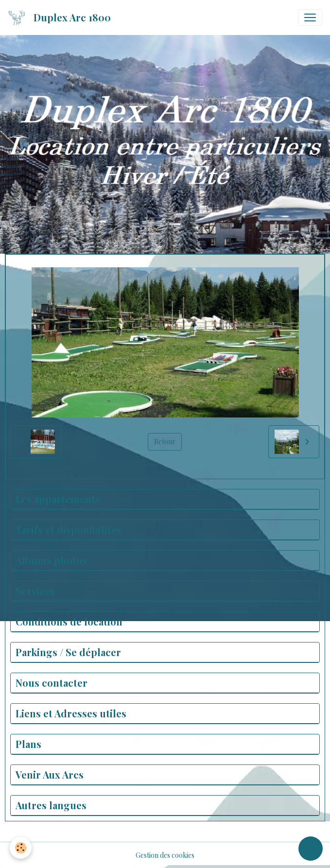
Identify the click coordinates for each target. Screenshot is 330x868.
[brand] (61, 17)
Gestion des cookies (165, 855)
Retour (165, 442)
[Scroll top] (311, 849)
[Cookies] (21, 848)
